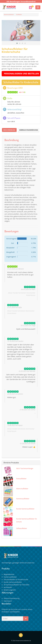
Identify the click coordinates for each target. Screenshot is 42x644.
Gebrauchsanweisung (29, 130)
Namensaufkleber (9, 577)
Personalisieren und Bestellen (21, 74)
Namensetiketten (9, 14)
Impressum (7, 601)
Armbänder (7, 587)
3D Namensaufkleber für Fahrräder (16, 585)
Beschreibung (9, 130)
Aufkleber (19, 14)
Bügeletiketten (8, 574)
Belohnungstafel (9, 590)
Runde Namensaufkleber (12, 582)
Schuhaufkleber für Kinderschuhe (15, 580)
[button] (17, 43)
